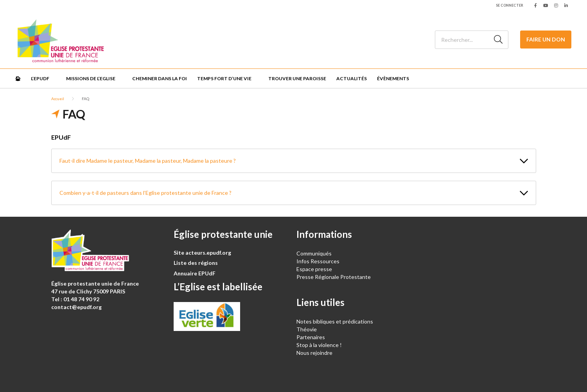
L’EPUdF (40, 78)
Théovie (307, 329)
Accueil (58, 99)
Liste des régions (196, 263)
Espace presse (314, 269)
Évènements (393, 78)
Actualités (352, 78)
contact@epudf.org (76, 307)
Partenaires (311, 337)
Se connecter (510, 5)
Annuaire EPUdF (195, 273)
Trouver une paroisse (297, 78)
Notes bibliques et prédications (335, 321)
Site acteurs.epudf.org (202, 253)
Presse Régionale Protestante (334, 277)
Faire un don (546, 39)
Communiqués (314, 253)
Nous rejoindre (314, 353)
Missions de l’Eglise (91, 78)
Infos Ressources (319, 261)
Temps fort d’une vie (224, 78)
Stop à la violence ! (319, 345)
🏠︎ (18, 78)
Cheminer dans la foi (160, 78)
